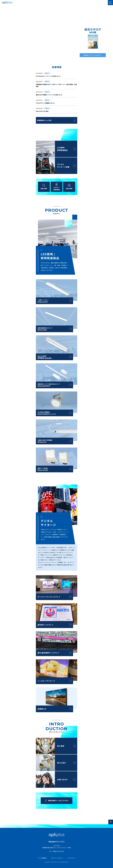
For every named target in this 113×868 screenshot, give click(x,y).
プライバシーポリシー (57, 858)
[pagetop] (111, 822)
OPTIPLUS (7, 3)
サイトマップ (71, 858)
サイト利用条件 (42, 858)
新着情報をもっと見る (44, 120)
